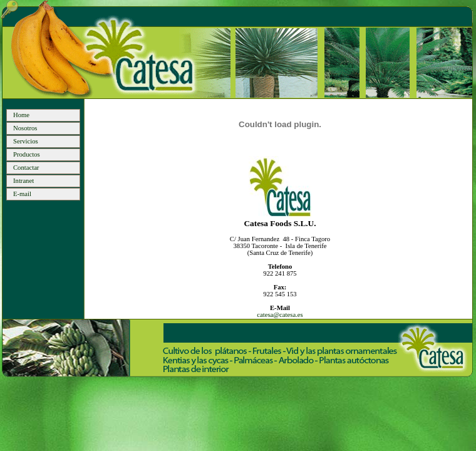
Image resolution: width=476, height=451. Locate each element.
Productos (27, 154)
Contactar (26, 168)
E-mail (22, 194)
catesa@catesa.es (280, 315)
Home (21, 115)
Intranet (23, 181)
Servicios (26, 141)
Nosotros (25, 128)
